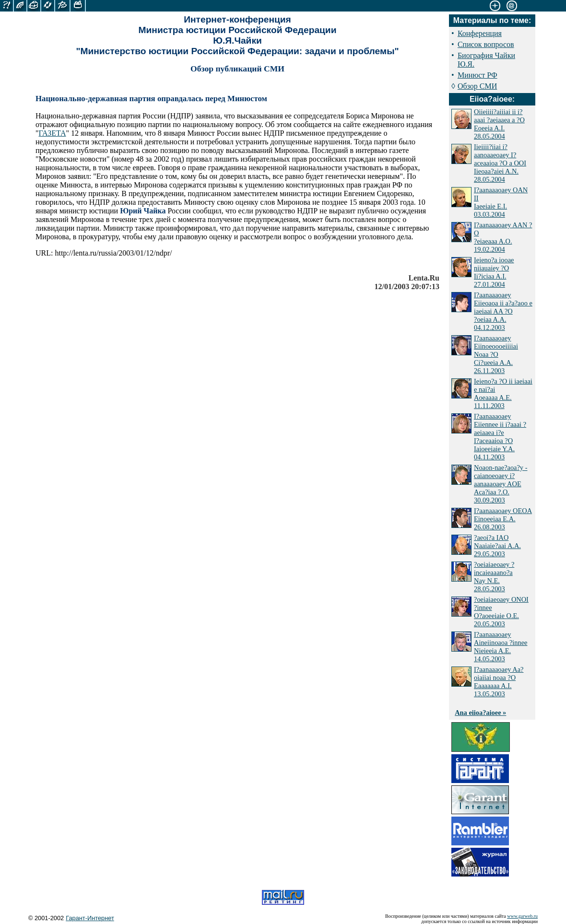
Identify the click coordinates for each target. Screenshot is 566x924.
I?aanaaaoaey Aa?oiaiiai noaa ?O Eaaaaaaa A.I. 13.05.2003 (499, 682)
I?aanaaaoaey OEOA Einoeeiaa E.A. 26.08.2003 (503, 519)
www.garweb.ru (522, 916)
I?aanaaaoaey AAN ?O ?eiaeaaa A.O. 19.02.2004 (503, 237)
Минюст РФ (478, 75)
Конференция (480, 33)
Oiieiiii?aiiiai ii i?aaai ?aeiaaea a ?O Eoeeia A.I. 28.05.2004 (499, 124)
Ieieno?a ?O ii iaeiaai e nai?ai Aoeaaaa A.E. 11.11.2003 (503, 393)
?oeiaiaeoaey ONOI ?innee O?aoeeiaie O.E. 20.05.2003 (501, 612)
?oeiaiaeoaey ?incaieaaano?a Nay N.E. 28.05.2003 (494, 577)
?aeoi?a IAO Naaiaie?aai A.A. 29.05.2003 (497, 546)
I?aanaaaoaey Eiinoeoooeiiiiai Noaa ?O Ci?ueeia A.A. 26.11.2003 (496, 354)
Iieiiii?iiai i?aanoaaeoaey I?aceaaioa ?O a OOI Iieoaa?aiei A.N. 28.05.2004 (500, 163)
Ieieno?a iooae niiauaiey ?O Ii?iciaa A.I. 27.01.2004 (494, 272)
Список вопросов (486, 44)
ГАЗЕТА (53, 133)
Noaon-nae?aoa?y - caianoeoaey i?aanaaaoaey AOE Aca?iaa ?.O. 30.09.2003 (501, 484)
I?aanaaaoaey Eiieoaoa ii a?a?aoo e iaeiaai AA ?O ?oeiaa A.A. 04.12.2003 (503, 311)
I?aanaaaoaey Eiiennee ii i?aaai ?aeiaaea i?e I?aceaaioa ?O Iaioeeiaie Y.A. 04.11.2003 (500, 437)
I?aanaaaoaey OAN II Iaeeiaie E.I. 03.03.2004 (501, 202)
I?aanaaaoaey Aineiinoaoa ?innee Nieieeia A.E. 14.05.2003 (501, 647)
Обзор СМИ (477, 86)
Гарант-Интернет (90, 918)
